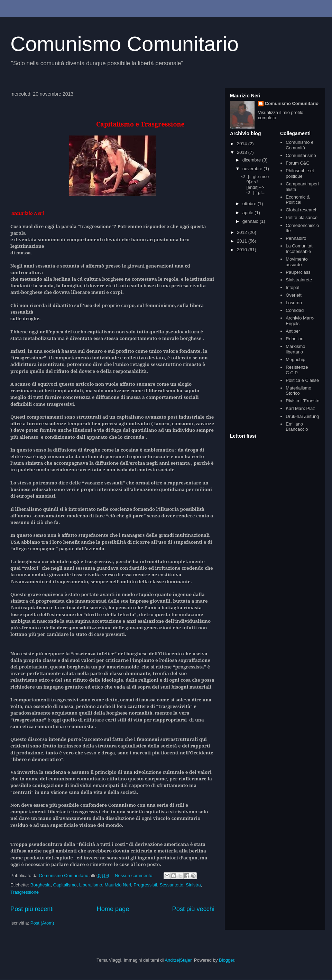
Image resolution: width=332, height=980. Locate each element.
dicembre (252, 160)
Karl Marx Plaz (300, 408)
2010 (243, 250)
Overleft (294, 295)
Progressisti (145, 885)
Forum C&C (298, 163)
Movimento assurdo (297, 262)
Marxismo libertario (295, 349)
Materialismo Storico (298, 391)
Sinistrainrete (299, 280)
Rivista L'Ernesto (302, 401)
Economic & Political (298, 200)
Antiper (293, 331)
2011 (243, 241)
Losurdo (294, 303)
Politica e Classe (302, 380)
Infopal (292, 287)
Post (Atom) (42, 923)
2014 (243, 144)
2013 (243, 152)
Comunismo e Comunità (299, 145)
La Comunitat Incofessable (299, 249)
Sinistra (193, 885)
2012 (243, 232)
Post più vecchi (193, 909)
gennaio (251, 221)
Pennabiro (296, 238)
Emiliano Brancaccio (297, 427)
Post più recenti (32, 909)
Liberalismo (91, 885)
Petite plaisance (302, 217)
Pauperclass (298, 272)
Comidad (295, 310)
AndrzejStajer (178, 960)
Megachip (295, 360)
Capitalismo (65, 885)
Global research (302, 210)
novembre (253, 169)
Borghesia (41, 885)
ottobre (250, 204)
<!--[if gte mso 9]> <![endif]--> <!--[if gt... (255, 185)
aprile (248, 213)
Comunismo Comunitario (124, 44)
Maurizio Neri (118, 885)
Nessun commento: (135, 876)
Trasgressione (25, 892)
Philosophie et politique (300, 173)
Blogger (227, 960)
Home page (113, 909)
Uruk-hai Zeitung (302, 416)
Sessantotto (171, 885)
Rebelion (294, 339)
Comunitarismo (301, 155)
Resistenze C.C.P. (297, 370)
